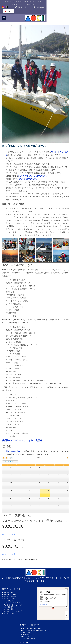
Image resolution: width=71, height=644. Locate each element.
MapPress (67, 613)
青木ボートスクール (20, 1)
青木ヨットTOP (8, 586)
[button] (53, 603)
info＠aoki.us (31, 633)
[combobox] (10, 456)
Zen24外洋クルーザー (10, 595)
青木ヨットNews (46, 1)
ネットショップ (58, 1)
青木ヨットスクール (10, 591)
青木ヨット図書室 (9, 603)
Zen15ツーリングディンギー (12, 597)
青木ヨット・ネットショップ (13, 605)
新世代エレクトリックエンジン (13, 599)
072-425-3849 (24, 6)
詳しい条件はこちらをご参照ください (33, 170)
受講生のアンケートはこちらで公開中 (22, 434)
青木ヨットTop (8, 1)
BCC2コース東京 (9, 548)
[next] (7, 452)
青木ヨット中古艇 (34, 1)
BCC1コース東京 (9, 528)
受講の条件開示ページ (15, 445)
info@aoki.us (44, 6)
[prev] (4, 452)
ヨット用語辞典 (8, 601)
